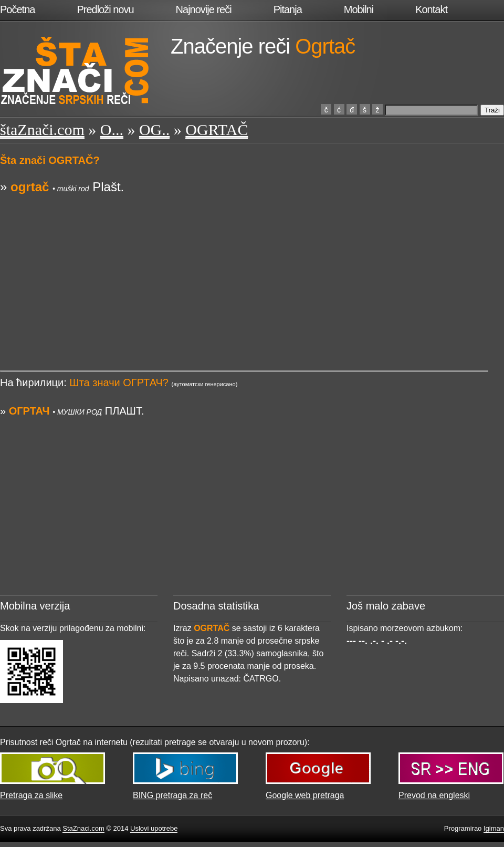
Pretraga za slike (31, 795)
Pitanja (288, 9)
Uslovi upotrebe (154, 828)
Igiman (494, 828)
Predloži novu (105, 9)
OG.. (154, 130)
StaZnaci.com (83, 828)
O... (112, 130)
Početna (17, 9)
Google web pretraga (305, 795)
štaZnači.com (42, 130)
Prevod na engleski (434, 795)
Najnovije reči (204, 9)
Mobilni (359, 9)
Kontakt (431, 9)
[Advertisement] (244, 270)
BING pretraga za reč (172, 795)
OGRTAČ (217, 130)
